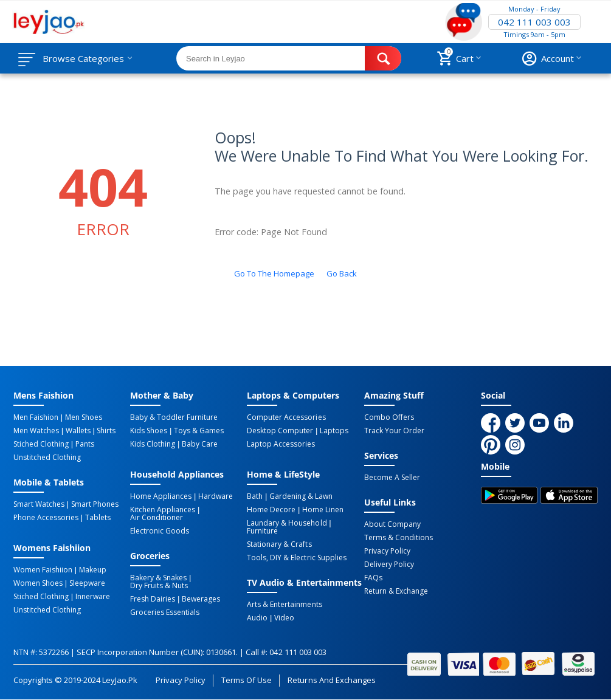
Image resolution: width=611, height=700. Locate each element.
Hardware (216, 496)
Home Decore (271, 510)
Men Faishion (36, 417)
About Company (392, 524)
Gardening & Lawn (301, 496)
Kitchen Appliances (163, 510)
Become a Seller (392, 478)
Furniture (262, 531)
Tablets (98, 518)
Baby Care (200, 444)
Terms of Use (247, 680)
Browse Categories (83, 58)
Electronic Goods (160, 531)
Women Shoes (38, 583)
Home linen (323, 510)
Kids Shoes (149, 431)
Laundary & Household (287, 523)
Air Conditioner (157, 518)
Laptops (334, 431)
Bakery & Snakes (158, 578)
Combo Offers (389, 417)
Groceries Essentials (165, 612)
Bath (255, 496)
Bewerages (201, 599)
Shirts (106, 431)
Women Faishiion (43, 570)
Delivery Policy (389, 564)
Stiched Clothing (41, 444)
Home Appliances (161, 496)
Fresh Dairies (153, 599)
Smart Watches (39, 504)
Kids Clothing (153, 444)
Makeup (93, 570)
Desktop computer (280, 431)
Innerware (93, 597)
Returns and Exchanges (331, 680)
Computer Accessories (286, 417)
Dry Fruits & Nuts (159, 586)
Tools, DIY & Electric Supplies (296, 558)
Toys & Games (199, 431)
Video (284, 618)
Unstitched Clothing (47, 458)
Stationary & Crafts (279, 544)
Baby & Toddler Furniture (174, 417)
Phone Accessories (46, 518)
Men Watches (36, 431)
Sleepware (87, 583)
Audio (257, 618)
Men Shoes (84, 417)
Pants (85, 444)
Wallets (78, 431)
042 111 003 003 (534, 22)
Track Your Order (394, 431)
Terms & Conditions (399, 538)
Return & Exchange (396, 591)
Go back (342, 273)
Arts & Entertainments (284, 605)
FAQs (373, 578)
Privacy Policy (387, 551)
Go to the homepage (274, 273)
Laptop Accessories (281, 444)
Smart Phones (95, 504)
